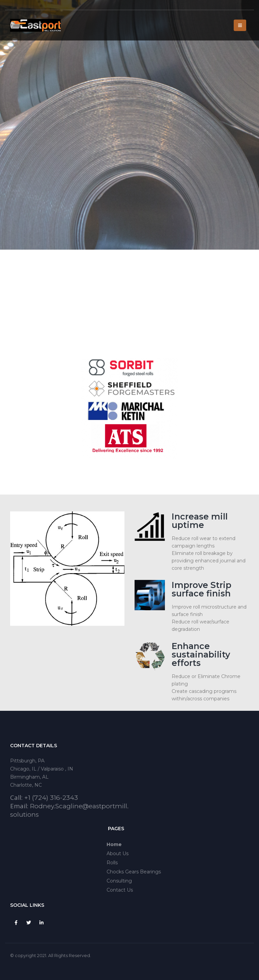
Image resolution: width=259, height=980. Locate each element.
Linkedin (41, 923)
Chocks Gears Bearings (134, 872)
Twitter (29, 923)
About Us (118, 853)
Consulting (119, 881)
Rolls (112, 863)
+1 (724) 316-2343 (51, 798)
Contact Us (120, 890)
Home (114, 844)
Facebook (16, 923)
